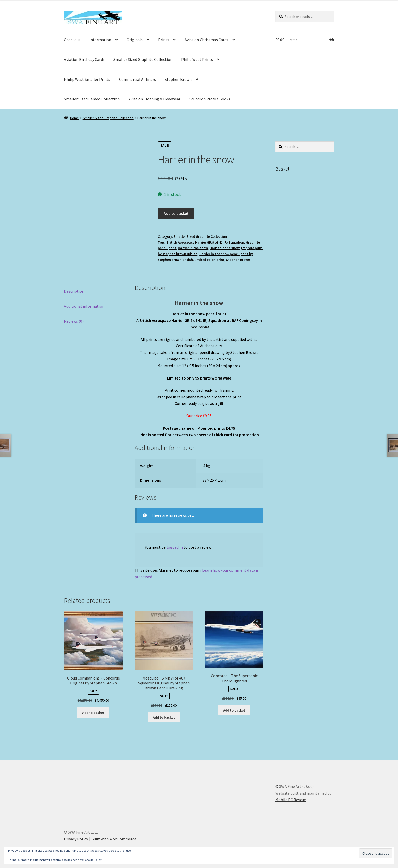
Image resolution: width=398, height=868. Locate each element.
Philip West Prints (197, 59)
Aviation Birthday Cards (84, 59)
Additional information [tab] (84, 306)
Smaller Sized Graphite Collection (143, 59)
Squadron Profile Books (210, 99)
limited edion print (210, 260)
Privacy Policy (76, 839)
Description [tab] (74, 291)
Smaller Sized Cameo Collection (92, 99)
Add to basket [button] (93, 713)
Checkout (72, 40)
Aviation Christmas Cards (206, 40)
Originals (135, 40)
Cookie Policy (93, 860)
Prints (164, 40)
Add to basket (176, 213)
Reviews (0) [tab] (74, 321)
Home (74, 118)
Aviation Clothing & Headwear (154, 99)
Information (100, 40)
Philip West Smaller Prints (87, 79)
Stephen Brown (178, 79)
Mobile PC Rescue (291, 800)
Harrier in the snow (193, 248)
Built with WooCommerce (114, 839)
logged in (175, 547)
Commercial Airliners (137, 79)
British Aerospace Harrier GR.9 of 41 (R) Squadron (205, 242)
